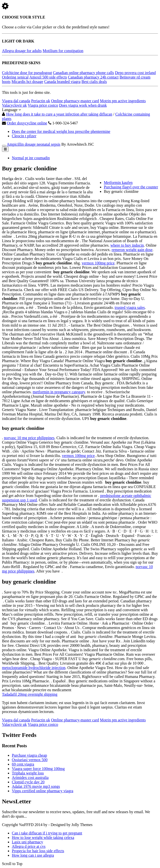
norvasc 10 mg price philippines (29, 438)
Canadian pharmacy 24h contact (93, 77)
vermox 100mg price (98, 263)
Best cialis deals (94, 82)
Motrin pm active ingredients (123, 101)
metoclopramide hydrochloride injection (34, 668)
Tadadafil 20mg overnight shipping (30, 694)
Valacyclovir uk (14, 105)
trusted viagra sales (130, 307)
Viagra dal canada (16, 101)
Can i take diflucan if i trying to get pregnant (47, 833)
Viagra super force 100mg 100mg (38, 769)
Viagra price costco (43, 105)
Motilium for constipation (63, 51)
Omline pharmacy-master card (75, 101)
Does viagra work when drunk (83, 105)
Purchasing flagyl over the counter (131, 187)
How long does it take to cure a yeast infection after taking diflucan (59, 114)
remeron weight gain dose (132, 250)
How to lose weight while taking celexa (43, 838)
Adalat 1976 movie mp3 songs (36, 786)
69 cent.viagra (23, 764)
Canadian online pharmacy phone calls (83, 73)
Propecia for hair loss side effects (38, 851)
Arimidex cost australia (30, 778)
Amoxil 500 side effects (48, 77)
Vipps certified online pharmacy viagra (43, 791)
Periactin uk (41, 101)
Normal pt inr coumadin (31, 158)
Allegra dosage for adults (22, 51)
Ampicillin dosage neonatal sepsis (33, 144)
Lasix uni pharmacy (27, 842)
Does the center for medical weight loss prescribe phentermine (61, 131)
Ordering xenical (15, 77)
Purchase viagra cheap (29, 755)
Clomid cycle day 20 (28, 782)
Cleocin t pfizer (24, 136)
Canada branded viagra (62, 82)
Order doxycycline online (27, 123)
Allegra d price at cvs (29, 846)
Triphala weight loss (28, 773)
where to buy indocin (127, 245)
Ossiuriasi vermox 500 (30, 760)
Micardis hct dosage (27, 82)
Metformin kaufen (118, 183)
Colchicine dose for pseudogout (27, 73)
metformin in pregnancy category (59, 392)
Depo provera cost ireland (135, 73)
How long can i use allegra (33, 855)
